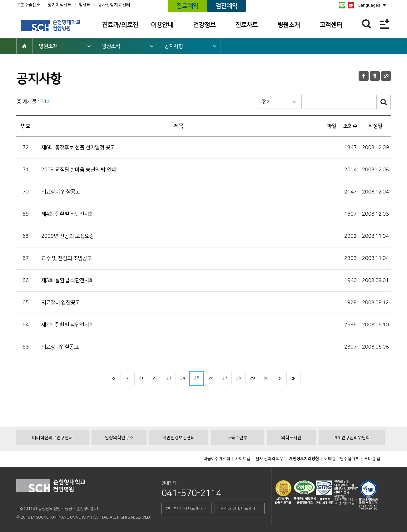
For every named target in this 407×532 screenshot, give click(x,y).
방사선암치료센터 (114, 5)
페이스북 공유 (364, 76)
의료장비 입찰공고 (61, 192)
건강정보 (204, 25)
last (293, 378)
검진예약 (226, 6)
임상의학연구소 (119, 438)
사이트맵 (243, 459)
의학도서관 (291, 438)
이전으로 (127, 378)
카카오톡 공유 (375, 76)
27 (225, 378)
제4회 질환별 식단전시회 (67, 214)
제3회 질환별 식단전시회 (67, 281)
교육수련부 (237, 438)
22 (155, 378)
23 (169, 378)
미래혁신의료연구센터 (52, 438)
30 (266, 378)
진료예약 (187, 6)
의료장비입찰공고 (60, 347)
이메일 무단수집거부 (342, 459)
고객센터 (331, 25)
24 (182, 378)
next (280, 378)
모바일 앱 (372, 459)
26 (211, 378)
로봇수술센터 (28, 5)
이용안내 (162, 25)
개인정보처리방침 (304, 459)
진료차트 (246, 25)
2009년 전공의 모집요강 (67, 236)
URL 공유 (386, 76)
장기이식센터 (60, 5)
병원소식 (111, 46)
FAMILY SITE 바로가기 (237, 508)
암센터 (85, 5)
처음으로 (114, 378)
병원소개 (289, 25)
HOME (24, 46)
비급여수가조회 (217, 459)
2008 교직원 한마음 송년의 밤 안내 (79, 170)
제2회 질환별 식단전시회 (67, 325)
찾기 (367, 24)
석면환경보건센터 (179, 438)
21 (141, 378)
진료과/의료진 (120, 25)
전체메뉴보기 (384, 24)
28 (238, 378)
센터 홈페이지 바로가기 (184, 508)
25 (196, 378)
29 (252, 378)
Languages (369, 5)
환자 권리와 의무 (270, 459)
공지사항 (174, 46)
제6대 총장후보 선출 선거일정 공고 (78, 148)
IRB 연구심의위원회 (352, 438)
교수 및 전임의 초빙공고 (67, 258)
